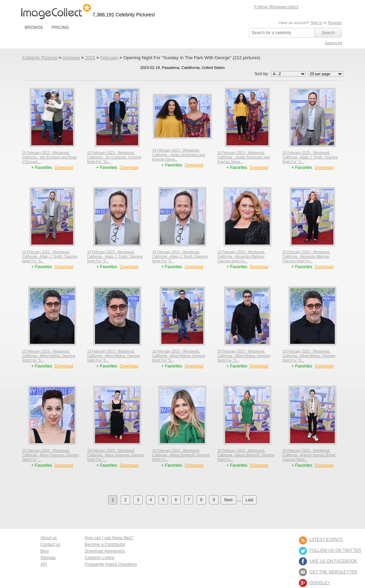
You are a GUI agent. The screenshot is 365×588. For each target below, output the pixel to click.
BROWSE (34, 28)
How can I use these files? (109, 538)
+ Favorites (42, 168)
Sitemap (48, 558)
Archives (71, 58)
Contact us (50, 544)
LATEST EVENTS (326, 540)
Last (250, 500)
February (109, 58)
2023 (90, 58)
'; (288, 74)
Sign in (316, 23)
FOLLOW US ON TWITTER (335, 550)
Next (228, 500)
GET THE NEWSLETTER (334, 572)
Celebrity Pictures (40, 58)
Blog (45, 551)
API (44, 564)
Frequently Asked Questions (111, 564)
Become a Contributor (105, 544)
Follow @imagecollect (276, 7)
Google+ (320, 583)
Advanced (334, 43)
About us (49, 538)
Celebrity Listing (99, 558)
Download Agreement (105, 551)
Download (64, 168)
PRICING (60, 28)
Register (335, 23)
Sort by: (281, 74)
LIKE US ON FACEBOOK (334, 561)
